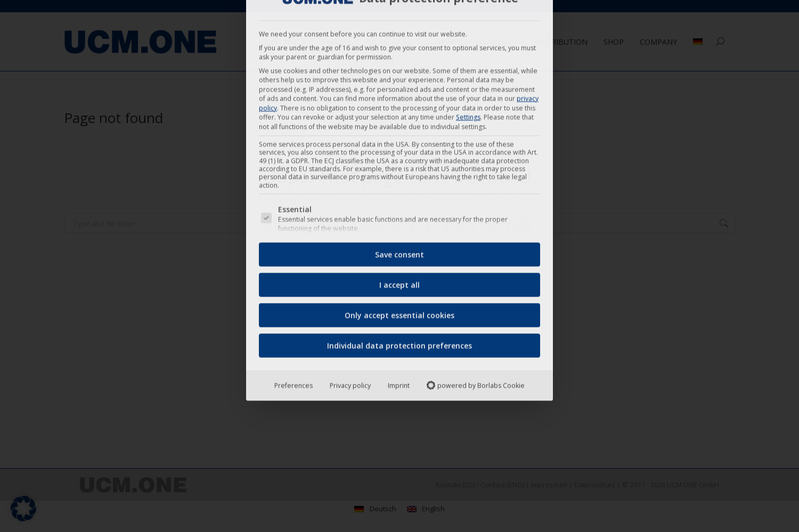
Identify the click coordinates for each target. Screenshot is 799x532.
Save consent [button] (399, 121)
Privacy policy (350, 252)
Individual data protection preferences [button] (399, 212)
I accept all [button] (399, 152)
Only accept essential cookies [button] (399, 182)
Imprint (399, 252)
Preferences (293, 252)
